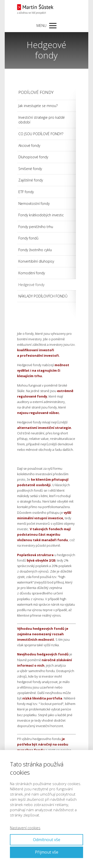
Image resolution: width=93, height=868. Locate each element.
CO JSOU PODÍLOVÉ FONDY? (41, 134)
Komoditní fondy (32, 273)
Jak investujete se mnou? (38, 106)
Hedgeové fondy (31, 285)
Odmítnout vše (47, 840)
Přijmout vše (47, 852)
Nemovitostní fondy (34, 203)
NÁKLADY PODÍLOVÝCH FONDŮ (43, 296)
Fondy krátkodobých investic (41, 215)
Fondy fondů (28, 238)
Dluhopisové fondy (33, 157)
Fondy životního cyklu (35, 250)
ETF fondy (26, 192)
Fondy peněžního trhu (36, 227)
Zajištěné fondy (31, 180)
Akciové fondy (29, 145)
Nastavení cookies (25, 828)
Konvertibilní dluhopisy (36, 261)
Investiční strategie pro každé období (42, 120)
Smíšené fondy (30, 169)
